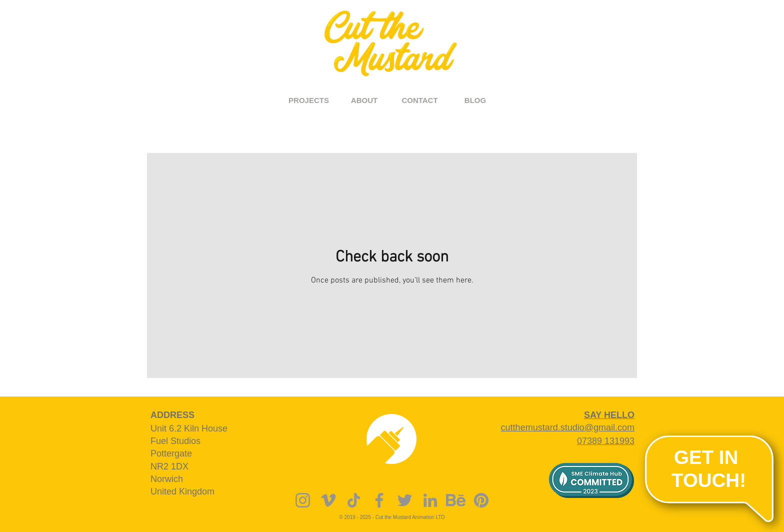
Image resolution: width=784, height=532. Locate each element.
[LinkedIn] (430, 500)
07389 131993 (606, 441)
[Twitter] (405, 500)
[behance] (456, 500)
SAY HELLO (609, 415)
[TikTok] (354, 500)
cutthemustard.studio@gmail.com (568, 427)
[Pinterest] (481, 500)
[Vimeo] (328, 500)
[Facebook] (379, 500)
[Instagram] (303, 500)
